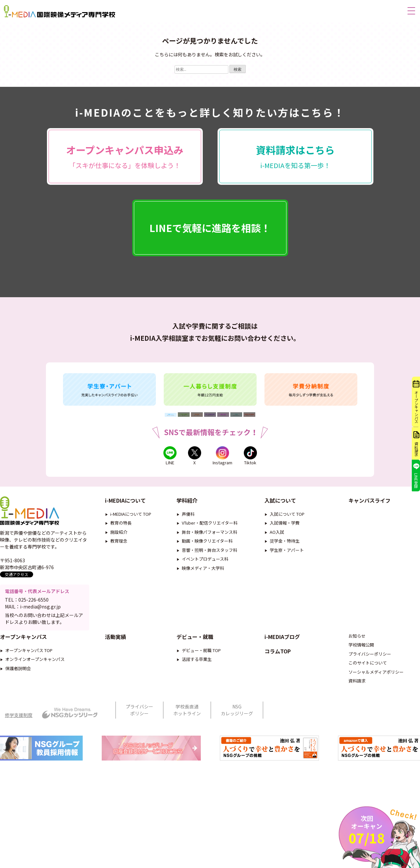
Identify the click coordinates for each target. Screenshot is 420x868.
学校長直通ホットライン (187, 728)
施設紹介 (119, 538)
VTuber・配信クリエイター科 (210, 529)
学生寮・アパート (287, 556)
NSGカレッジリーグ (237, 728)
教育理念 (119, 547)
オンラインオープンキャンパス (35, 678)
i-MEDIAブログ (282, 655)
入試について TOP (287, 520)
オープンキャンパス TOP (29, 669)
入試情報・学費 (285, 529)
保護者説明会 (18, 687)
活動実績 (115, 655)
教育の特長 (121, 529)
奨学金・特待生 (285, 547)
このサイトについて (368, 681)
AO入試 (277, 538)
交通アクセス (17, 580)
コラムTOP (278, 669)
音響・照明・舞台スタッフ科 (210, 556)
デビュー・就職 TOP (201, 669)
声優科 (188, 520)
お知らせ (357, 654)
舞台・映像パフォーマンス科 (210, 538)
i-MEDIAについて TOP (131, 520)
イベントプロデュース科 (205, 565)
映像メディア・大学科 (203, 574)
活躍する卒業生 (197, 678)
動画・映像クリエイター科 (207, 547)
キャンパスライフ (369, 506)
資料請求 (357, 699)
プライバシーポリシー (370, 672)
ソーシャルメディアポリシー (376, 690)
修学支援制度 (19, 733)
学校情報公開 (361, 663)
